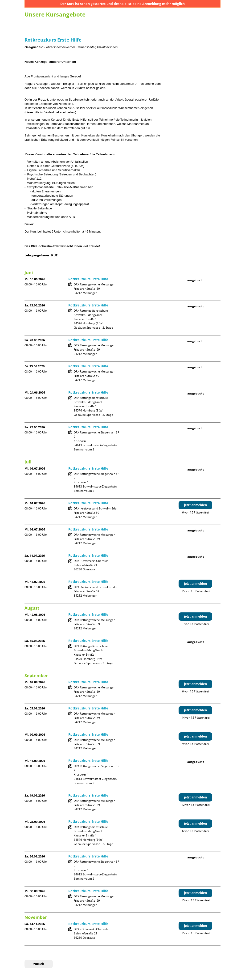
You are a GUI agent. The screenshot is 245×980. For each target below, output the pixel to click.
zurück (39, 964)
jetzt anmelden (195, 505)
